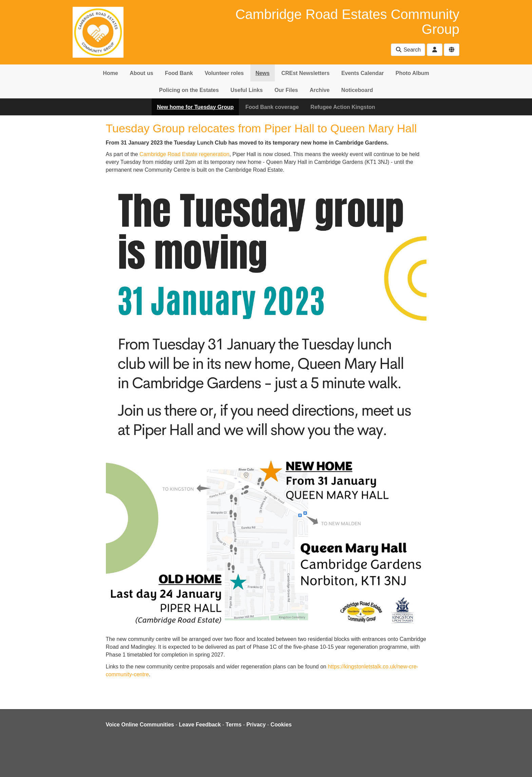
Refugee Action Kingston (343, 107)
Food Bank (179, 73)
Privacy (256, 725)
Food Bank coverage (272, 107)
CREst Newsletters (305, 73)
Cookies (281, 725)
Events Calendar (363, 73)
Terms (234, 725)
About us (141, 73)
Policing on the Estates (189, 90)
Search (408, 50)
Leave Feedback (200, 725)
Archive (320, 90)
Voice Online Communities (140, 725)
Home (110, 73)
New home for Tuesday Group (195, 107)
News (263, 73)
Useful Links (246, 90)
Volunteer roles (224, 73)
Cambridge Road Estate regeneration (184, 154)
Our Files (286, 90)
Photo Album (412, 73)
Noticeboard (357, 90)
